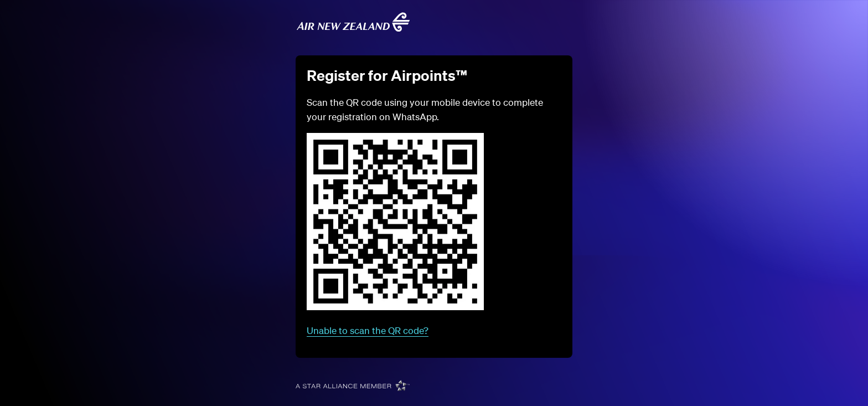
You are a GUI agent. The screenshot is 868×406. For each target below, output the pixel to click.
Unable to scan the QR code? (368, 330)
